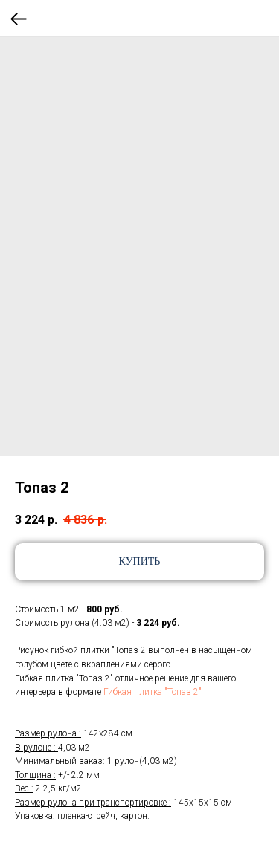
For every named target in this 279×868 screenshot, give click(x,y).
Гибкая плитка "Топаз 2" (153, 692)
